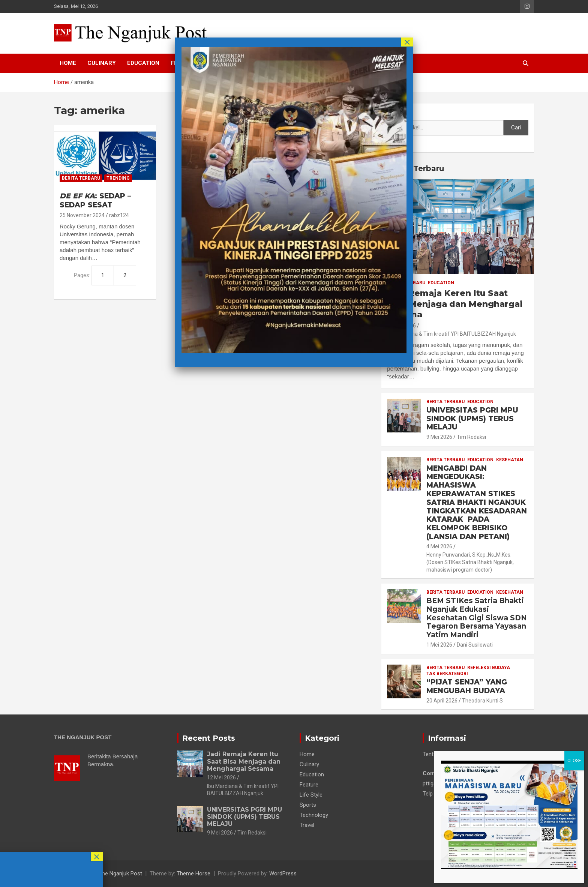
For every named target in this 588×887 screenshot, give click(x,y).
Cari (392, 113)
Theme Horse (193, 873)
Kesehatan (510, 460)
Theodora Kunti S (482, 701)
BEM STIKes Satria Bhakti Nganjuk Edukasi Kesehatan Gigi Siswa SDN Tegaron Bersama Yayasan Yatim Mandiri (477, 618)
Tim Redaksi (471, 437)
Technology (314, 815)
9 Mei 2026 (439, 437)
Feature (309, 785)
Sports (308, 805)
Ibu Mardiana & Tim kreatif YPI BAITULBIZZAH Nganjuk (451, 334)
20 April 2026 (442, 701)
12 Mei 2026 (221, 777)
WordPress (283, 873)
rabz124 (119, 215)
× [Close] (407, 42)
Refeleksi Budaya (489, 668)
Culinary (102, 63)
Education (143, 63)
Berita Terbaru (81, 178)
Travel (307, 825)
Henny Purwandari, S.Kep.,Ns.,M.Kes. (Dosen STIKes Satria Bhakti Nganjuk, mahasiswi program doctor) (470, 562)
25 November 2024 (82, 215)
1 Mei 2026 (439, 645)
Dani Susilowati (475, 645)
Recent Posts (209, 738)
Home (68, 63)
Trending (118, 178)
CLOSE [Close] (574, 761)
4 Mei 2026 (439, 546)
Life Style (311, 795)
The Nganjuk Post (120, 873)
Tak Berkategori (447, 674)
